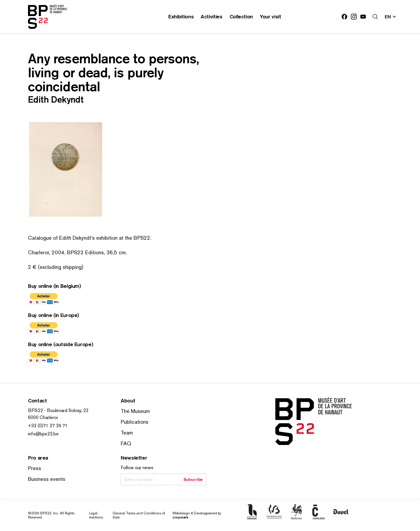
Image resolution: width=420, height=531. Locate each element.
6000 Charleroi (43, 417)
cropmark (180, 517)
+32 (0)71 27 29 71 (48, 426)
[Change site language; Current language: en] (391, 17)
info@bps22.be (43, 434)
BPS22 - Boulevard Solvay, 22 (58, 410)
